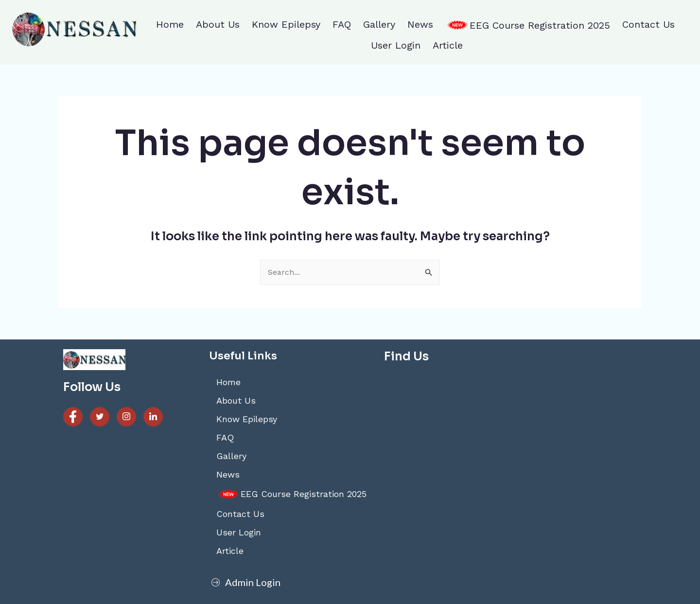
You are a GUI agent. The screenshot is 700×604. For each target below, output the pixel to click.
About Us (218, 24)
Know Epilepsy (286, 24)
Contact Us (648, 24)
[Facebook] (73, 417)
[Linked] (153, 417)
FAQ (342, 24)
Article (448, 45)
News (420, 24)
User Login (396, 45)
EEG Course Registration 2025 (528, 25)
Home (170, 24)
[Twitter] (100, 417)
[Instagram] (126, 417)
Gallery (379, 24)
